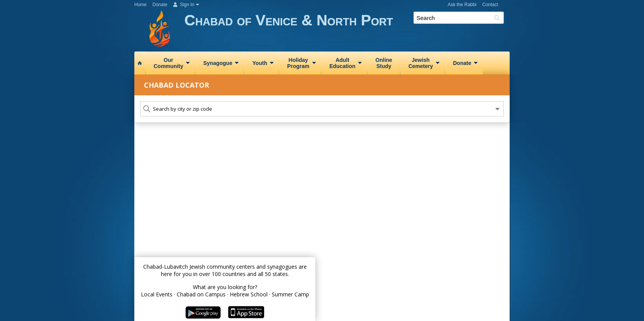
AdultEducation (343, 63)
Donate (160, 5)
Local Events (157, 294)
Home (141, 5)
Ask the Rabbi (462, 5)
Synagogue (218, 63)
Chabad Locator (176, 85)
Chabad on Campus (201, 294)
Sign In (184, 5)
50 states (276, 274)
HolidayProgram (298, 63)
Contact (490, 5)
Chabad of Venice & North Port (347, 30)
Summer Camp (290, 294)
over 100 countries (222, 274)
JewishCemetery (421, 63)
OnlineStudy (384, 63)
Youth (260, 63)
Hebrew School (249, 294)
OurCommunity (168, 63)
